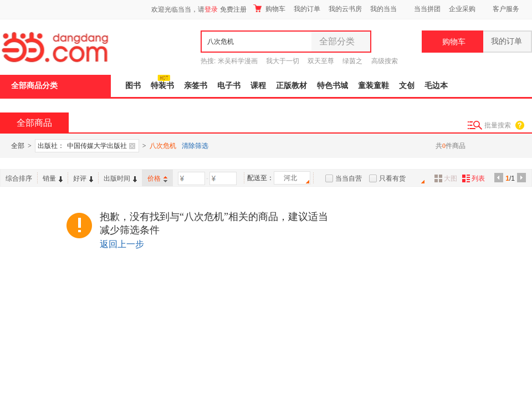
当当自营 (349, 178)
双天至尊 (321, 61)
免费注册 (233, 9)
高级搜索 (385, 61)
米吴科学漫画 (238, 61)
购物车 (269, 9)
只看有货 (392, 178)
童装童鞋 (374, 86)
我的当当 (383, 9)
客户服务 (506, 9)
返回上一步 (122, 244)
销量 (53, 178)
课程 (258, 86)
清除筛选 (195, 146)
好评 (83, 178)
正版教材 (291, 86)
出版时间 (120, 178)
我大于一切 (283, 61)
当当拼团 (427, 9)
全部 (18, 146)
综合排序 (19, 178)
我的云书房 (345, 9)
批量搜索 (498, 125)
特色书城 (332, 86)
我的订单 (307, 9)
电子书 (229, 86)
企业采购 (462, 9)
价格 (157, 178)
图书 (133, 86)
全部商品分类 (34, 86)
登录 (211, 9)
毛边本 (436, 86)
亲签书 (196, 86)
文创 (407, 86)
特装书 (162, 86)
